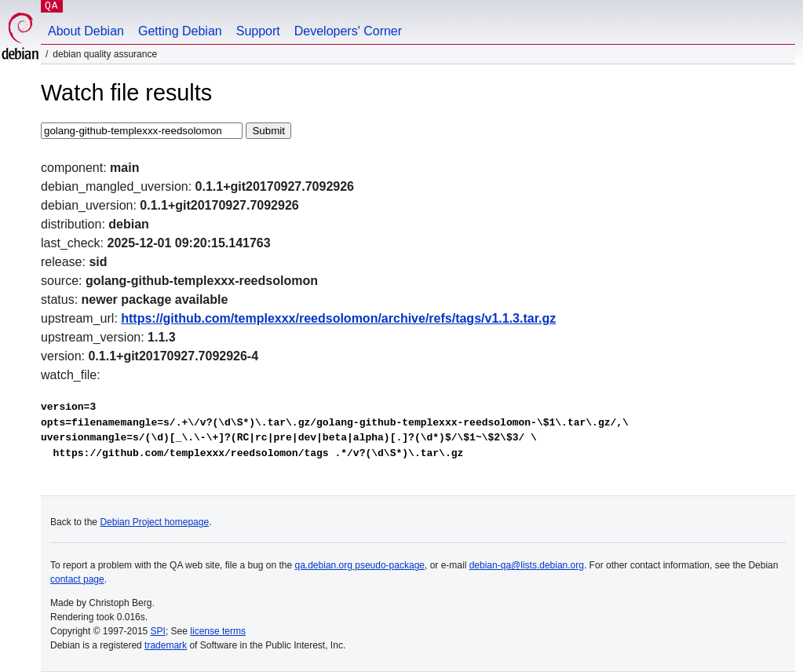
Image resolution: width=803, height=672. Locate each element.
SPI (158, 631)
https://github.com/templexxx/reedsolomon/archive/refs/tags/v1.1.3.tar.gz (338, 318)
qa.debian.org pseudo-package (360, 565)
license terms (218, 631)
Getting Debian (180, 31)
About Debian (86, 31)
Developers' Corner (348, 31)
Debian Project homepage (154, 522)
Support (258, 31)
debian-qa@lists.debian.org (527, 565)
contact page (77, 579)
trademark (166, 645)
